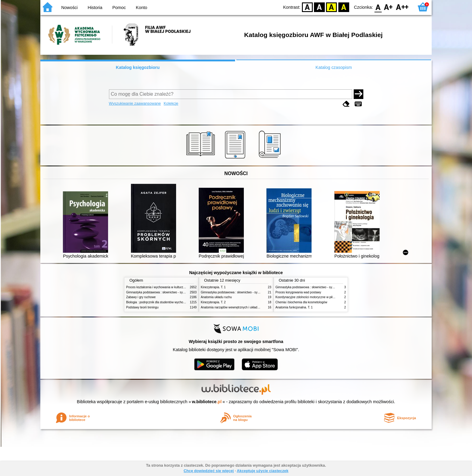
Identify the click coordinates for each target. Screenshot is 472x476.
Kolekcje (171, 103)
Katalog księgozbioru (138, 67)
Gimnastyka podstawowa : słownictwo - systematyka (161, 292)
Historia (95, 8)
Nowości (70, 8)
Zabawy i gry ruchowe (141, 297)
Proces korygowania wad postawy (298, 292)
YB (332, 7)
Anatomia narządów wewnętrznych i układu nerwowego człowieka (245, 307)
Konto (141, 8)
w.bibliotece (207, 402)
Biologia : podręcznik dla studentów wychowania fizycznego (166, 302)
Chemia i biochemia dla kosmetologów (301, 302)
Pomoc (119, 8)
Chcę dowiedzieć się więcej (209, 471)
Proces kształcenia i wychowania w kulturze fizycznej (162, 287)
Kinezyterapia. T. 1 (213, 287)
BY (344, 7)
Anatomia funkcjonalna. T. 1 (294, 307)
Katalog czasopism (334, 67)
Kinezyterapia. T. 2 (213, 302)
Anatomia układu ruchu (216, 297)
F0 (378, 7)
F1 (388, 7)
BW (319, 7)
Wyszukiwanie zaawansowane (135, 103)
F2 (402, 7)
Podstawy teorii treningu (142, 307)
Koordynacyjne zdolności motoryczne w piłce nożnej (310, 297)
